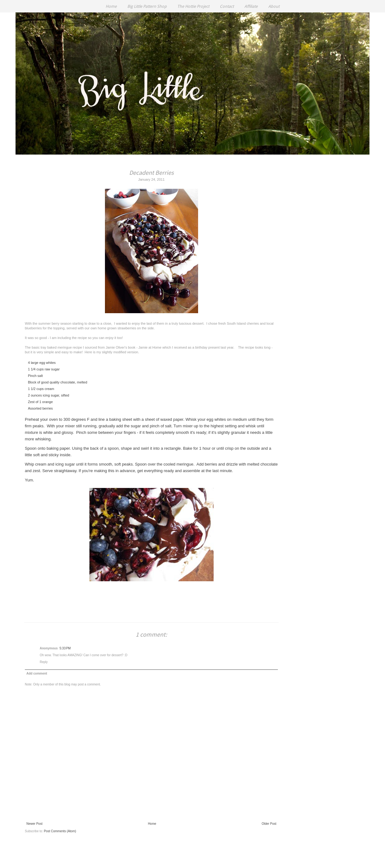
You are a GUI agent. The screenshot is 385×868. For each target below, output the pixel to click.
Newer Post (34, 824)
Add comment (37, 673)
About (274, 6)
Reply (44, 662)
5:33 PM (65, 648)
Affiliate (251, 6)
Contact (227, 6)
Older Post (269, 824)
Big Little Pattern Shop (147, 6)
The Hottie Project (193, 6)
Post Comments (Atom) (60, 831)
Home (111, 6)
